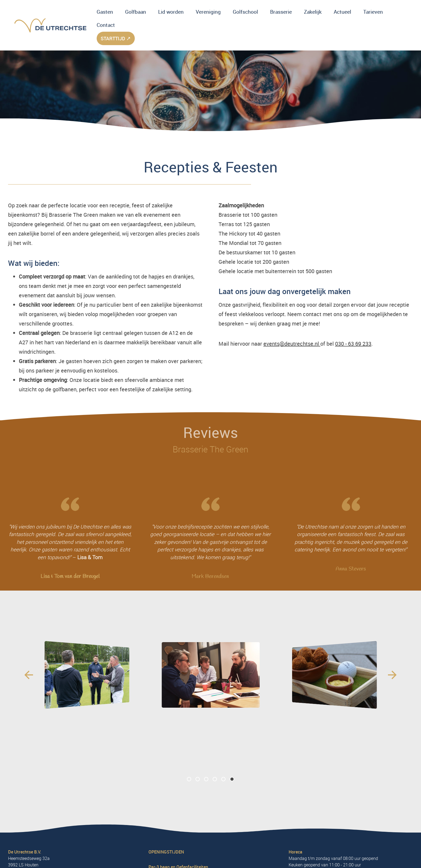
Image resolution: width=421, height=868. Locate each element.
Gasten (105, 12)
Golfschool (245, 12)
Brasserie (281, 12)
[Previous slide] (29, 675)
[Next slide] (392, 675)
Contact (106, 25)
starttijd (116, 38)
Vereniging (208, 12)
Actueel (342, 12)
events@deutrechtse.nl (292, 344)
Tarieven (373, 12)
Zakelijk (313, 12)
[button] (189, 779)
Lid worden (171, 12)
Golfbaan (136, 12)
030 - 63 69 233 (353, 344)
